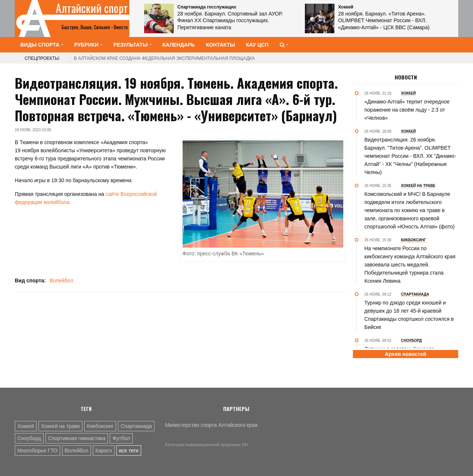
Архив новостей (405, 354)
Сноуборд (29, 438)
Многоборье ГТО (38, 450)
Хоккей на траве (60, 426)
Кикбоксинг (100, 426)
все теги (129, 450)
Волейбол (61, 280)
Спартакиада (136, 426)
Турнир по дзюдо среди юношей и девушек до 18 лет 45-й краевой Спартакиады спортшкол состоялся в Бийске (409, 315)
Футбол (121, 438)
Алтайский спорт (92, 8)
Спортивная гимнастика (77, 438)
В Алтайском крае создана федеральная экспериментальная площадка (164, 58)
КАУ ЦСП (257, 45)
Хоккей (26, 426)
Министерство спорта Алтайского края (211, 425)
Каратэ (104, 450)
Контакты (220, 45)
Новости (406, 77)
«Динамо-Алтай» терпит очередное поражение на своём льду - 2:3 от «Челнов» (407, 110)
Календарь (179, 45)
